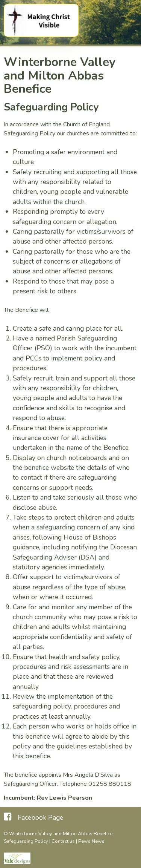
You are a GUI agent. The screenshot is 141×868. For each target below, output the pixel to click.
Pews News (91, 841)
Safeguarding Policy (26, 841)
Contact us (63, 841)
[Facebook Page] (33, 817)
